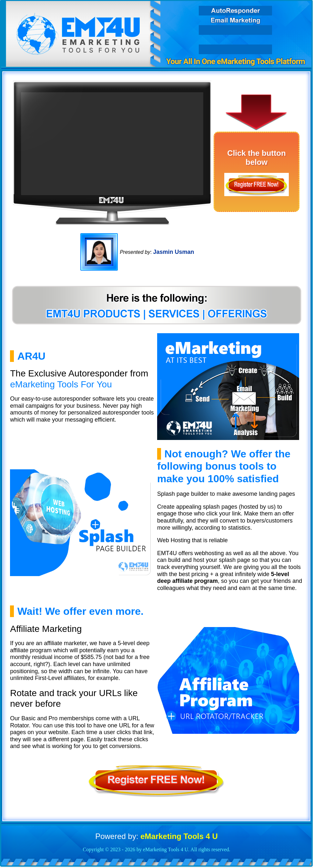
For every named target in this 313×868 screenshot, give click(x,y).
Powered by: (156, 836)
